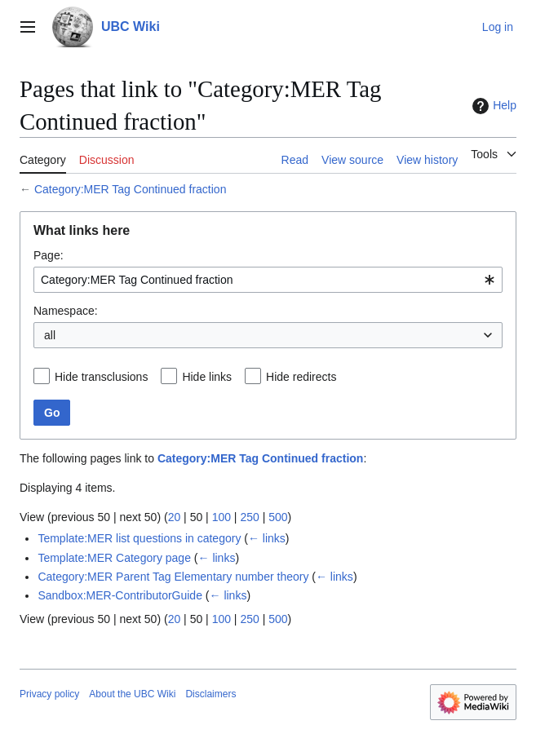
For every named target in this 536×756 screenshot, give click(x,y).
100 (221, 517)
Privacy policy (49, 694)
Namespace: (66, 311)
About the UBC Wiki (132, 694)
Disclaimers (210, 694)
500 (278, 517)
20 (175, 517)
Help (492, 106)
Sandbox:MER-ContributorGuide (120, 595)
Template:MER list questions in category (139, 538)
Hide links (207, 377)
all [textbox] (50, 335)
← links (267, 538)
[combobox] (268, 280)
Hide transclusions (101, 377)
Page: (49, 255)
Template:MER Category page (114, 558)
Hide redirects (301, 377)
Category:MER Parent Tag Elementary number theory (173, 577)
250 (249, 517)
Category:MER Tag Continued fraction (131, 189)
